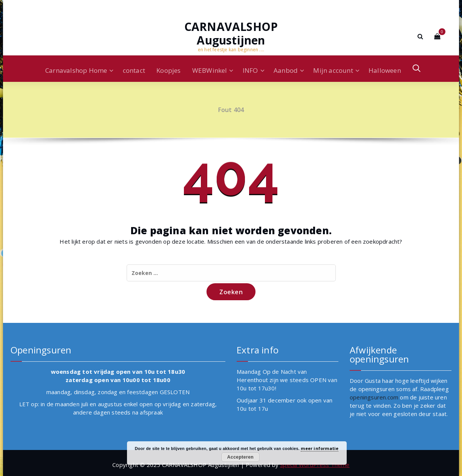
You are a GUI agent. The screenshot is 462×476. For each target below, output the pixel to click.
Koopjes (168, 70)
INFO (250, 70)
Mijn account (333, 70)
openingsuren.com (374, 397)
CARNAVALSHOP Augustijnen (231, 34)
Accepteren (240, 457)
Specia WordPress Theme (315, 465)
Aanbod (286, 70)
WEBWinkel (210, 70)
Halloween (385, 70)
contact (134, 70)
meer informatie (320, 448)
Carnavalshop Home (76, 70)
